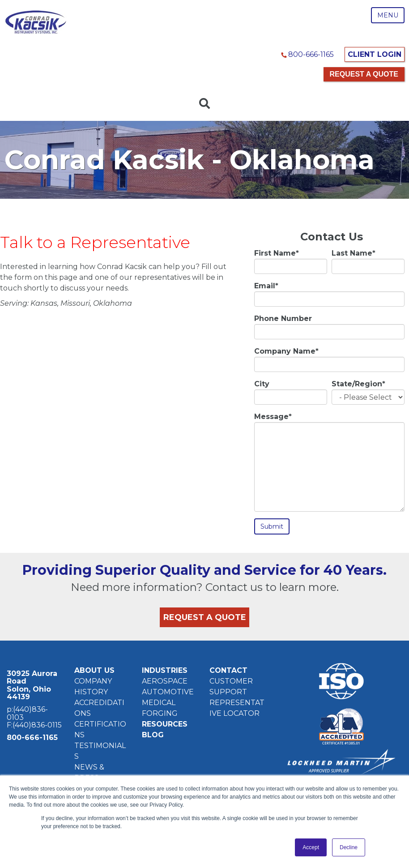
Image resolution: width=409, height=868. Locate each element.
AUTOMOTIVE (168, 691)
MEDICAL (159, 702)
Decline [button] (349, 847)
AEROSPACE (165, 681)
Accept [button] (311, 847)
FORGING (160, 713)
